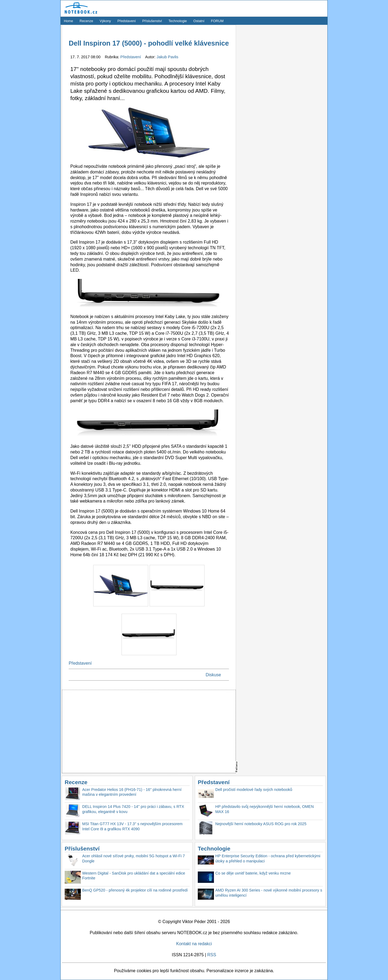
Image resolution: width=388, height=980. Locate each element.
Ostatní (199, 21)
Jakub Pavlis (167, 57)
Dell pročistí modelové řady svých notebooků (254, 790)
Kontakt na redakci (194, 944)
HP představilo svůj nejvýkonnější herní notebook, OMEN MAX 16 (264, 809)
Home (68, 21)
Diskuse (213, 675)
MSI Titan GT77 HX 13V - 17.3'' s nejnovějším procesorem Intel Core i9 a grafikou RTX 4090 (132, 826)
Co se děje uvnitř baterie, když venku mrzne (253, 873)
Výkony (105, 21)
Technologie (178, 21)
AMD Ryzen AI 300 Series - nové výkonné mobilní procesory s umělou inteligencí (269, 893)
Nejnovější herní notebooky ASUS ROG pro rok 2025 (261, 824)
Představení (127, 21)
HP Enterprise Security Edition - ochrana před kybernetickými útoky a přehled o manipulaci (268, 858)
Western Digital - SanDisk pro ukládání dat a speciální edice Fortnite (134, 876)
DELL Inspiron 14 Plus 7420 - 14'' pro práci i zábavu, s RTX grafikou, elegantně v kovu (133, 809)
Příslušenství (152, 21)
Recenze (86, 21)
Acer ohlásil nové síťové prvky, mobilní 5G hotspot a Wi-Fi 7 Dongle (134, 858)
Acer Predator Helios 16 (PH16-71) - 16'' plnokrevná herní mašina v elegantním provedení (132, 792)
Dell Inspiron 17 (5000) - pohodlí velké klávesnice (149, 43)
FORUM (217, 21)
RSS (212, 955)
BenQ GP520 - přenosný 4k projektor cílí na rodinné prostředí (135, 890)
